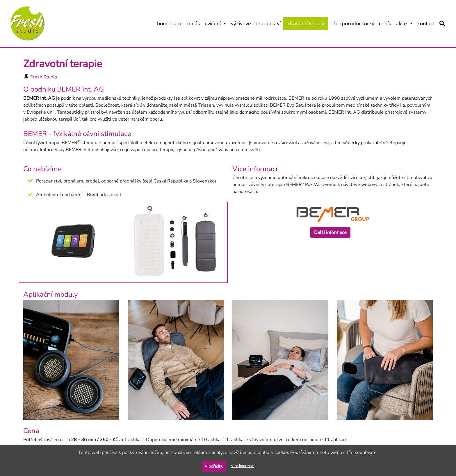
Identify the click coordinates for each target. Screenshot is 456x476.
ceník (386, 23)
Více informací (243, 466)
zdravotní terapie (307, 23)
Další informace (330, 232)
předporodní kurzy (353, 23)
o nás (195, 23)
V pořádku (214, 466)
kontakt (427, 23)
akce (405, 23)
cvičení (217, 23)
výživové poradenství (257, 23)
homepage (171, 23)
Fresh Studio (44, 77)
